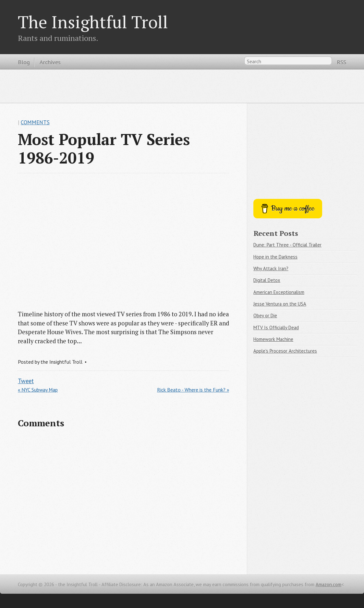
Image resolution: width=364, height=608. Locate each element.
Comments (35, 122)
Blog (24, 62)
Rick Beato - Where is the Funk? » (193, 390)
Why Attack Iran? (271, 268)
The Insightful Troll (93, 22)
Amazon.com (328, 584)
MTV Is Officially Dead (276, 328)
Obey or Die (265, 316)
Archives (50, 62)
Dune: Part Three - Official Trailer (287, 245)
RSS (341, 62)
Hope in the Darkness (275, 257)
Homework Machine (273, 339)
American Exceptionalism (279, 292)
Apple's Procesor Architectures (285, 351)
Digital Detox (267, 280)
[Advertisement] (182, 86)
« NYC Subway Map (38, 390)
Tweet (26, 381)
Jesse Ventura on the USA (280, 304)
